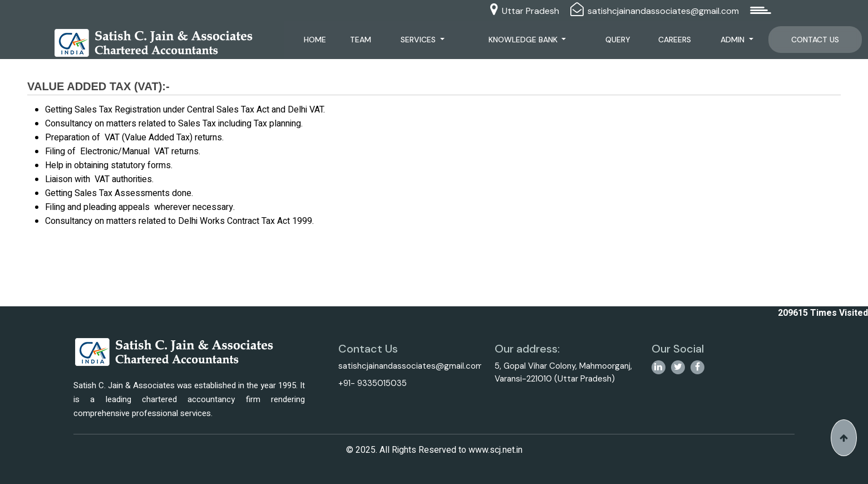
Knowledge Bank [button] (526, 40)
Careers (676, 40)
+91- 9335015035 (373, 383)
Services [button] (422, 40)
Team (364, 40)
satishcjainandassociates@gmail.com (663, 11)
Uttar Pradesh (531, 11)
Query (619, 40)
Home (318, 40)
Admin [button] (735, 40)
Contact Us (815, 40)
